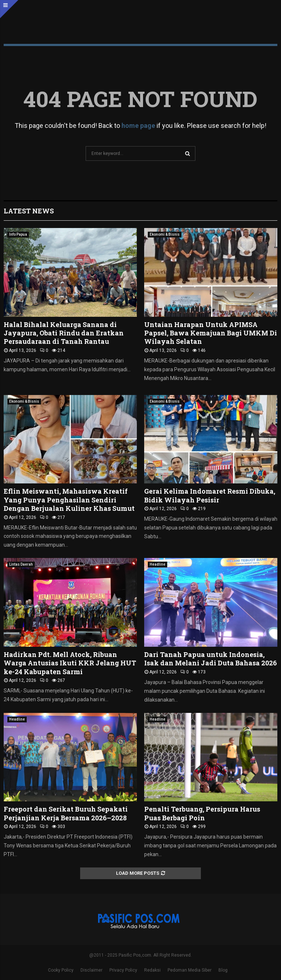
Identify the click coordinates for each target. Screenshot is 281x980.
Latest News (29, 211)
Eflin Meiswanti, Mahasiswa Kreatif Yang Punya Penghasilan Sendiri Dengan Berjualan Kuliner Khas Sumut (69, 500)
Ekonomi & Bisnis (165, 234)
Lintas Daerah (21, 564)
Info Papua (18, 234)
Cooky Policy (61, 970)
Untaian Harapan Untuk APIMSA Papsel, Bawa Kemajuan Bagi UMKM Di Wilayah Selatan (211, 333)
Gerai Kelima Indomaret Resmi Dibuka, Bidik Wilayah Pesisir (210, 495)
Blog (223, 970)
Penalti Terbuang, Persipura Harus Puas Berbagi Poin (202, 813)
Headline (158, 564)
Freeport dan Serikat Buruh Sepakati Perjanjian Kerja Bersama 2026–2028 (66, 813)
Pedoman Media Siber (190, 970)
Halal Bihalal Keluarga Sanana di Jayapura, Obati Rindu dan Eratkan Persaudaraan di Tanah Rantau (64, 333)
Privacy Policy (123, 970)
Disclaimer (91, 970)
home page (138, 126)
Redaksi (152, 970)
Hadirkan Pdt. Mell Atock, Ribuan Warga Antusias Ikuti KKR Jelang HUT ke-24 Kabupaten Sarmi (70, 663)
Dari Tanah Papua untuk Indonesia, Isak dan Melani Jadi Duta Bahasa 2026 (211, 659)
